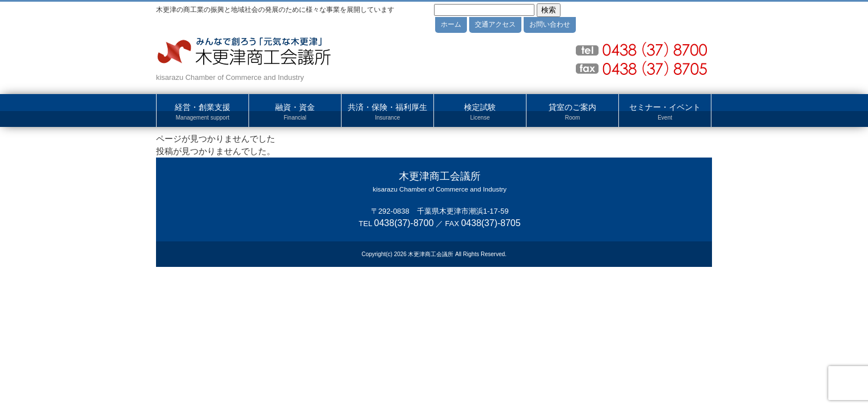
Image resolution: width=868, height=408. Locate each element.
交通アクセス (495, 24)
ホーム (451, 24)
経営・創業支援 (203, 112)
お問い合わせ (550, 24)
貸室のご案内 (572, 112)
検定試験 (480, 112)
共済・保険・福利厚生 (387, 112)
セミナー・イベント (665, 112)
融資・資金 (295, 112)
